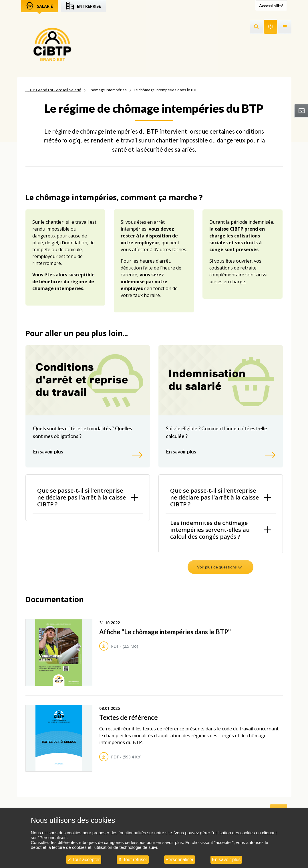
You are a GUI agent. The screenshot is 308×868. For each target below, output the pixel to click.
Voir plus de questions (220, 567)
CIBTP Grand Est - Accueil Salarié (53, 90)
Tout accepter (84, 860)
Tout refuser (133, 860)
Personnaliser (180, 860)
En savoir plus (226, 860)
